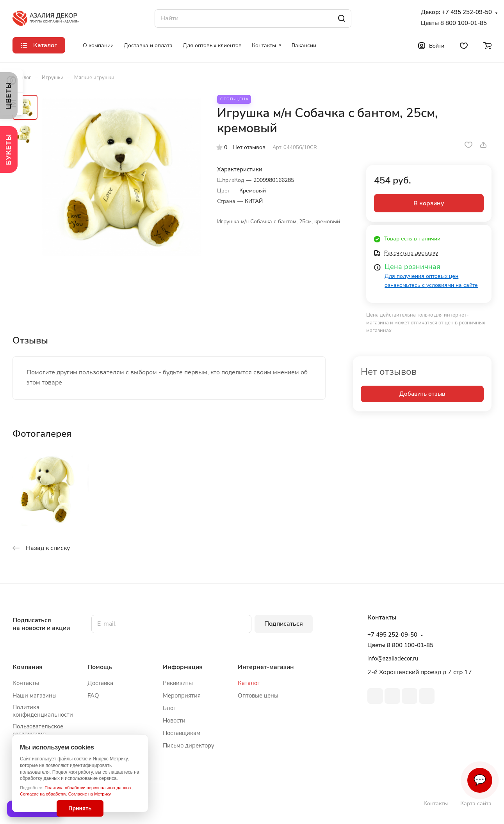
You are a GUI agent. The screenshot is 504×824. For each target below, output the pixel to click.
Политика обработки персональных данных (88, 788)
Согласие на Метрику (90, 794)
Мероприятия (182, 696)
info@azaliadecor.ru (393, 658)
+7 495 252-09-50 (467, 12)
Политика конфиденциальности (43, 711)
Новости (174, 721)
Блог (169, 708)
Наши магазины (35, 696)
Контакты (26, 683)
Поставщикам (182, 733)
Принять (80, 808)
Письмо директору (189, 746)
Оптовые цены (258, 696)
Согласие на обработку (43, 794)
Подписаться (284, 624)
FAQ (93, 696)
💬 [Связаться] (480, 780)
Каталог (249, 683)
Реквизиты (178, 683)
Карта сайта (476, 804)
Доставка (100, 683)
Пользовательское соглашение (38, 730)
